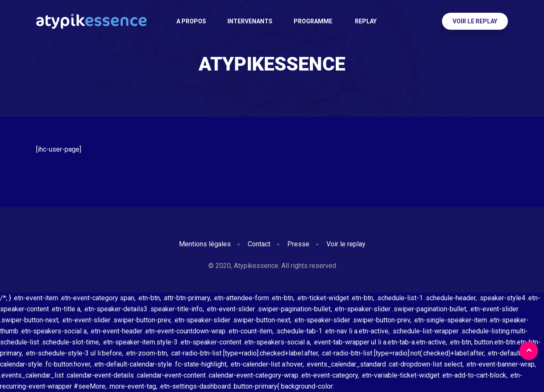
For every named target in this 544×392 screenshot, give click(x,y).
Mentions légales (205, 244)
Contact (259, 244)
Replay (365, 21)
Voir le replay (475, 21)
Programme (313, 21)
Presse (298, 244)
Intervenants (250, 21)
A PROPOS (191, 21)
